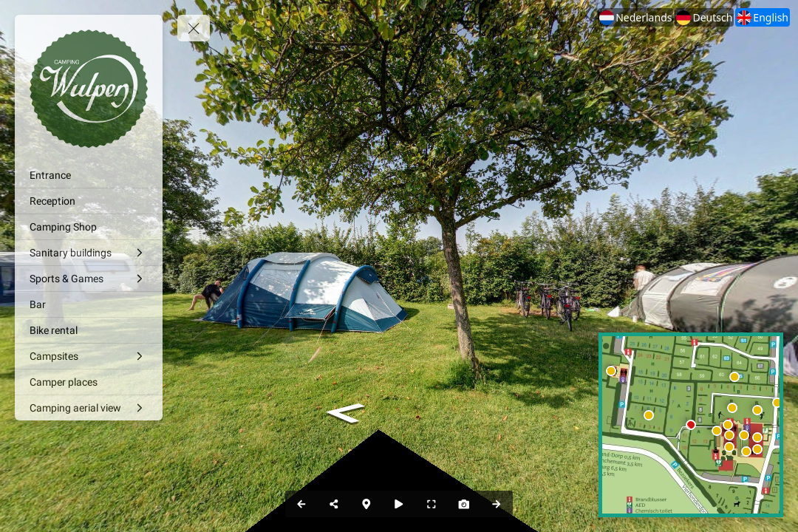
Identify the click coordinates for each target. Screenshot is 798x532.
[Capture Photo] (464, 504)
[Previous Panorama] (301, 504)
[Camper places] (89, 382)
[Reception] (89, 201)
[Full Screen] (432, 504)
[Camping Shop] (89, 227)
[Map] (366, 504)
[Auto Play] (399, 504)
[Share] (334, 504)
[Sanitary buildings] (89, 253)
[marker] (729, 435)
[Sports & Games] (89, 279)
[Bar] (89, 304)
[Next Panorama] (497, 504)
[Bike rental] (89, 330)
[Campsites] (89, 356)
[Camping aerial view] (89, 408)
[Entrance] (89, 175)
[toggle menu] (194, 28)
